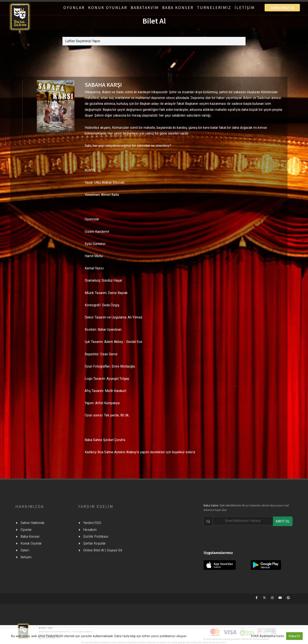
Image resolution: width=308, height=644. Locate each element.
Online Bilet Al (282, 8)
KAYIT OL (283, 521)
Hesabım (90, 530)
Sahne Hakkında (32, 523)
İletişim (26, 557)
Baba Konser (30, 537)
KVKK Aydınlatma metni (268, 636)
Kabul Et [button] (294, 636)
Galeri (25, 550)
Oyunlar (26, 530)
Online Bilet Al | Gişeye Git (103, 550)
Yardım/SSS (92, 523)
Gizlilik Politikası (96, 537)
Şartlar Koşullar (94, 543)
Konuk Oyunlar (31, 543)
